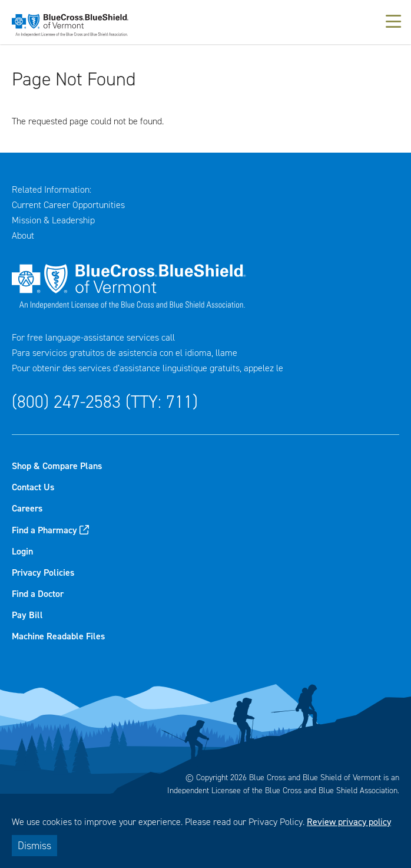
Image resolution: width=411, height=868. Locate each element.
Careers (27, 508)
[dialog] (206, 831)
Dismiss (34, 846)
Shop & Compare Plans (57, 466)
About (23, 235)
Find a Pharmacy (44, 530)
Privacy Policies (43, 572)
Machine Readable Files (58, 636)
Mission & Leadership (53, 220)
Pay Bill (27, 615)
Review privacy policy (349, 822)
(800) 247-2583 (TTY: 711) (105, 402)
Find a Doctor (38, 594)
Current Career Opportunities (68, 205)
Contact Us (33, 487)
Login (22, 551)
